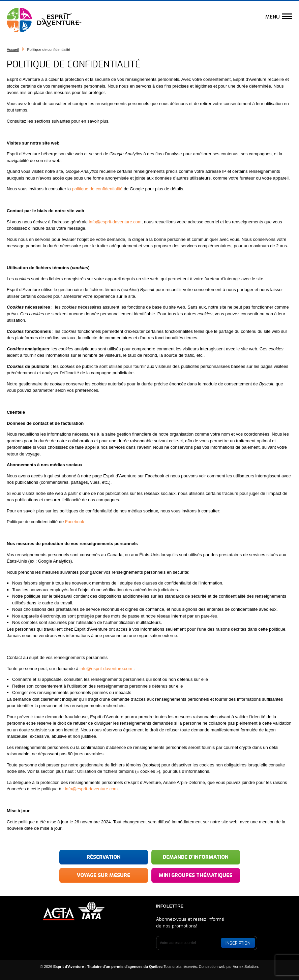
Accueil (13, 50)
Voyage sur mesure (103, 875)
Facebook (75, 522)
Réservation (104, 857)
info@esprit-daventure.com (115, 222)
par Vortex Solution (242, 967)
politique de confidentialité (97, 189)
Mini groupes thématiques (196, 875)
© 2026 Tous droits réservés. (119, 967)
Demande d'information (196, 857)
